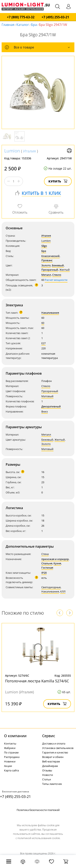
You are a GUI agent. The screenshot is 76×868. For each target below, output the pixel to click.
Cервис (49, 736)
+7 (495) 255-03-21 (55, 17)
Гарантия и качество (55, 752)
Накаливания (50, 313)
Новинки (10, 761)
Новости (48, 775)
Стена (45, 554)
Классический (50, 256)
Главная (8, 25)
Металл (46, 275)
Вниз (45, 411)
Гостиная (47, 568)
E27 (43, 343)
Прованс (47, 260)
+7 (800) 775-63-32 (21, 17)
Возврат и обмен (53, 757)
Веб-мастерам (51, 761)
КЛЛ (63, 591)
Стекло (57, 275)
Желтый (65, 270)
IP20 (44, 573)
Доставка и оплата (54, 743)
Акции (8, 766)
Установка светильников (58, 748)
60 (43, 323)
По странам (11, 752)
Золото (46, 265)
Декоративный (51, 406)
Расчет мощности (56, 280)
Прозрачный (50, 270)
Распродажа (12, 757)
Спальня (47, 563)
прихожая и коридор (55, 559)
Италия (29, 151)
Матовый (47, 396)
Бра (34, 25)
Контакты (10, 743)
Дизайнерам (50, 766)
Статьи (47, 779)
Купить (58, 181)
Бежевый (58, 265)
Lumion (12, 151)
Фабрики (10, 748)
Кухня (57, 563)
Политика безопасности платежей (38, 810)
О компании (15, 736)
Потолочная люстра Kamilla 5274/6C (37, 681)
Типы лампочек (52, 784)
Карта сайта (11, 770)
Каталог (23, 25)
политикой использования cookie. (39, 838)
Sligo (44, 246)
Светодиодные (51, 587)
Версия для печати (69, 151)
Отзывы (47, 770)
